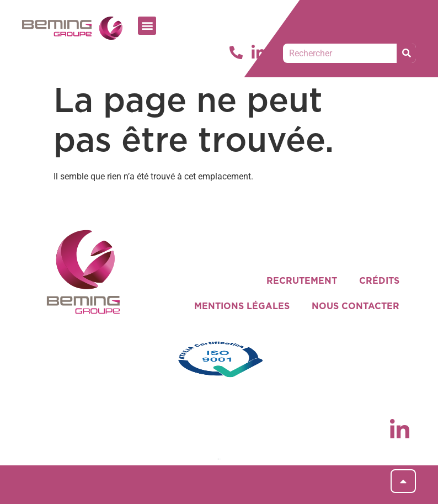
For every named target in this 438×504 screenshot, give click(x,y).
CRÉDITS (379, 281)
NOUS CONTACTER (356, 306)
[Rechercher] (406, 53)
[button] (147, 26)
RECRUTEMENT (302, 281)
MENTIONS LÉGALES (242, 306)
